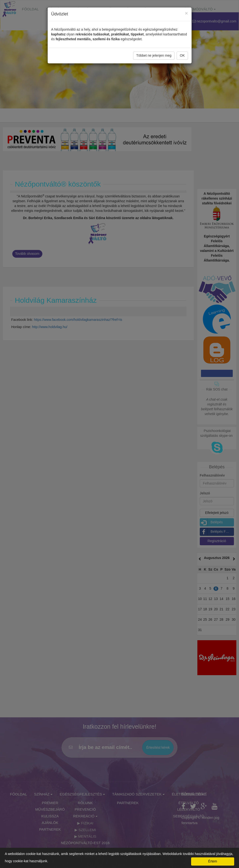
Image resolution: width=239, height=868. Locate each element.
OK (182, 55)
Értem (213, 861)
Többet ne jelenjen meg (154, 55)
